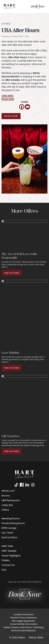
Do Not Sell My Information (24, 624)
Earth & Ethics (9, 538)
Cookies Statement (24, 615)
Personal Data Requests (24, 631)
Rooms (6, 496)
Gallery (6, 561)
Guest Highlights (11, 556)
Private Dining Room (13, 523)
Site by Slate (36, 638)
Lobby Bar (7, 505)
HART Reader (9, 551)
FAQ (4, 570)
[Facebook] (22, 107)
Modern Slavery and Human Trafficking (24, 628)
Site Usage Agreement (24, 621)
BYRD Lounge (9, 528)
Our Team (7, 533)
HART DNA (7, 546)
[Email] (27, 107)
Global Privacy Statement (24, 618)
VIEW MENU (8, 96)
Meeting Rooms (11, 519)
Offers (5, 510)
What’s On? (8, 491)
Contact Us (8, 565)
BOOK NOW (8, 99)
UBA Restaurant (11, 501)
